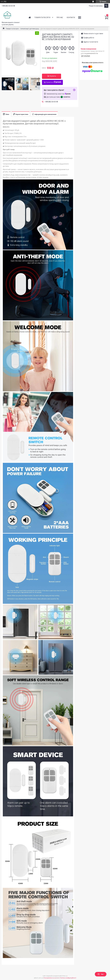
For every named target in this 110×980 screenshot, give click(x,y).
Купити (53, 76)
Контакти (71, 17)
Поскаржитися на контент (51, 978)
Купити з (54, 82)
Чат (101, 974)
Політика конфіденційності (68, 978)
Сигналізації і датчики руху (30, 29)
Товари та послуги (42, 17)
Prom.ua (65, 976)
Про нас (60, 17)
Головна (30, 17)
